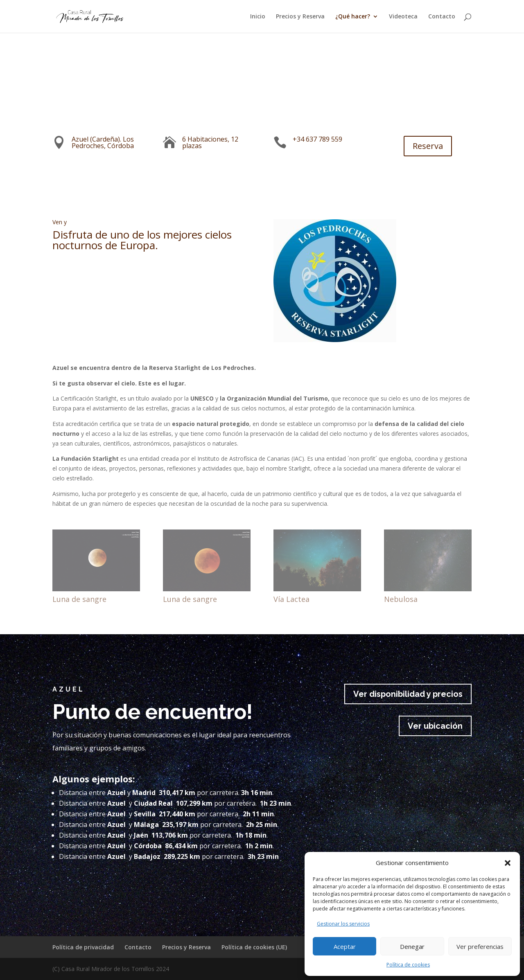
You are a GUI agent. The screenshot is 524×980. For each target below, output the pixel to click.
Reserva (422, 146)
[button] (508, 863)
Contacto (442, 17)
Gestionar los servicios (343, 924)
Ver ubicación (435, 726)
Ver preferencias (480, 946)
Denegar (412, 946)
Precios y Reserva (300, 17)
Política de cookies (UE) (254, 947)
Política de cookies (408, 965)
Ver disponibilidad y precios (408, 694)
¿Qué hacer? (353, 17)
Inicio (258, 17)
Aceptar (345, 946)
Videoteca (403, 17)
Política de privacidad (83, 947)
